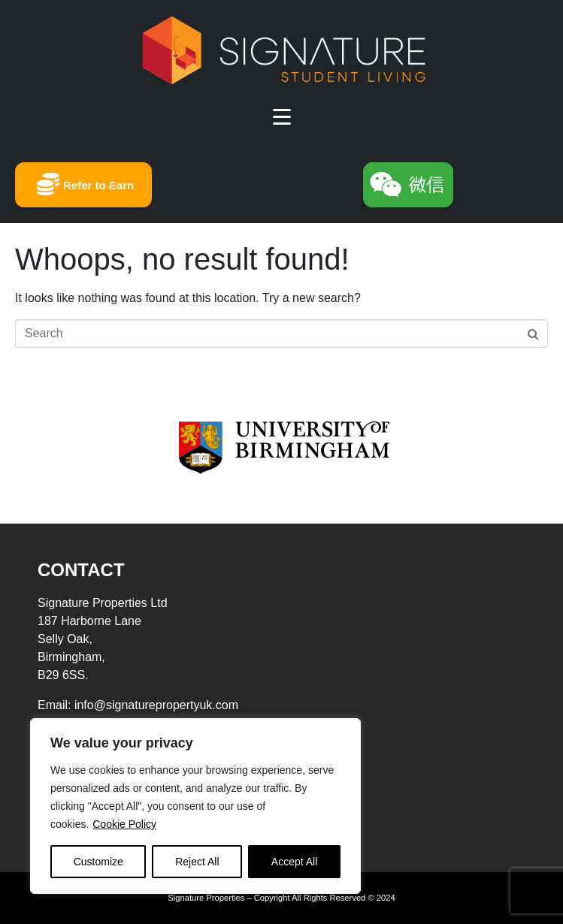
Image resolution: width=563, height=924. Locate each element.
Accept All (294, 862)
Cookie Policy (124, 824)
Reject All (197, 862)
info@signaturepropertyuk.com (156, 705)
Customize (98, 862)
